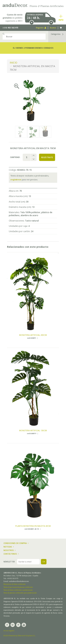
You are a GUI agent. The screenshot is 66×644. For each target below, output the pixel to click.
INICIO (13, 63)
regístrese (16, 180)
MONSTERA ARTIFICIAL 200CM (33, 335)
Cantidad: (15, 157)
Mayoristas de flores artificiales (15, 584)
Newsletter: (9, 562)
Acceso (53, 28)
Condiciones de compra (16, 543)
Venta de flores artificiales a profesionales (18, 590)
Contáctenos (11, 554)
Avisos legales (9, 631)
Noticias (9, 547)
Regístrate (47, 157)
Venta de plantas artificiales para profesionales (20, 593)
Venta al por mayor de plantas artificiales (18, 587)
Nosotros (10, 550)
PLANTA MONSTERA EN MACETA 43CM (33, 526)
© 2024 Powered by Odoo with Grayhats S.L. (20, 636)
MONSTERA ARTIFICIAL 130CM (33, 430)
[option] (33, 100)
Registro (41, 28)
